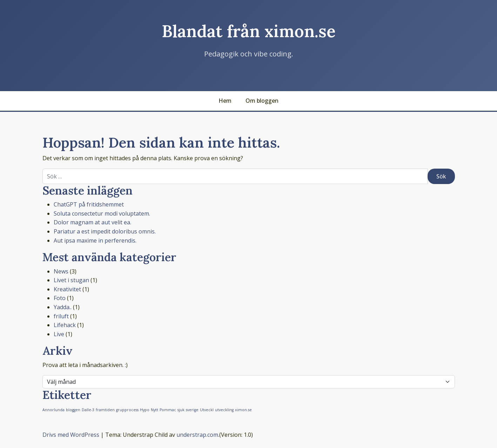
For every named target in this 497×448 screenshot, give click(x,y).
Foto (60, 298)
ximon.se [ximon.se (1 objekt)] (243, 410)
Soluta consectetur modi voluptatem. (102, 213)
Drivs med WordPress (71, 435)
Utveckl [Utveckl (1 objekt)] (207, 410)
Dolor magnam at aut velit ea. (92, 222)
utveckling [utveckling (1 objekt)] (224, 410)
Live (59, 334)
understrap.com (197, 435)
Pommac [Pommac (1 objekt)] (168, 410)
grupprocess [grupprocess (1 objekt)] (127, 410)
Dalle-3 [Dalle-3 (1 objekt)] (88, 410)
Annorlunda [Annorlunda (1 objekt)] (53, 410)
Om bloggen (262, 101)
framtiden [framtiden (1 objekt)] (105, 410)
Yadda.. (63, 307)
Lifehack (65, 325)
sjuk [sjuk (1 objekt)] (181, 410)
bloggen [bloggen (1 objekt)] (73, 410)
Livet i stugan (71, 280)
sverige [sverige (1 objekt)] (192, 410)
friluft (61, 316)
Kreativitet (67, 289)
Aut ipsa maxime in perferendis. (95, 240)
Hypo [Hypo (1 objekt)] (145, 410)
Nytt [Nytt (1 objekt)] (155, 410)
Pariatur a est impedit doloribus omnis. (105, 231)
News (61, 271)
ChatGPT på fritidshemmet (89, 204)
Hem (225, 101)
